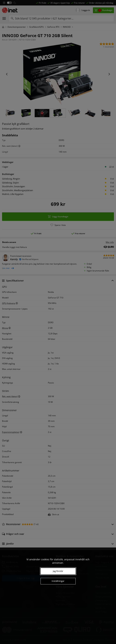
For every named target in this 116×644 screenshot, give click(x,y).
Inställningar (58, 581)
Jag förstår (58, 571)
